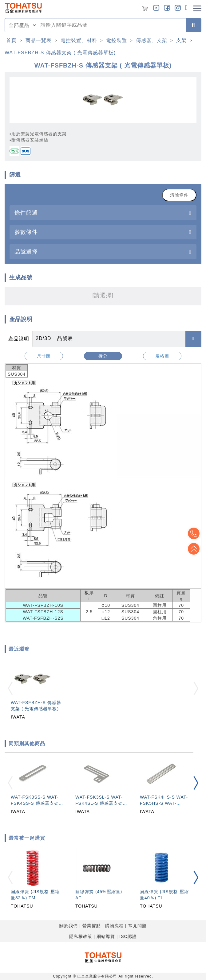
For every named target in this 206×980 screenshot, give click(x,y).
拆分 (103, 356)
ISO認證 (128, 936)
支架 (181, 40)
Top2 (194, 533)
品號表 (65, 338)
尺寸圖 (44, 356)
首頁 (11, 40)
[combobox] (111, 25)
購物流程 (114, 926)
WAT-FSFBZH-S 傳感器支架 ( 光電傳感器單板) (60, 53)
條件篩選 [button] (26, 213)
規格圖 (162, 356)
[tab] (103, 213)
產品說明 (19, 339)
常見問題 (137, 926)
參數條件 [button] (26, 232)
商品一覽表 (39, 40)
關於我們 (69, 926)
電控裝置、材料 (79, 40)
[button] (196, 783)
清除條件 (179, 195)
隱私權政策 (81, 936)
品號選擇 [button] (26, 252)
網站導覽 (106, 936)
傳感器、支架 (152, 40)
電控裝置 (117, 40)
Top (194, 549)
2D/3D (43, 338)
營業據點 (92, 926)
